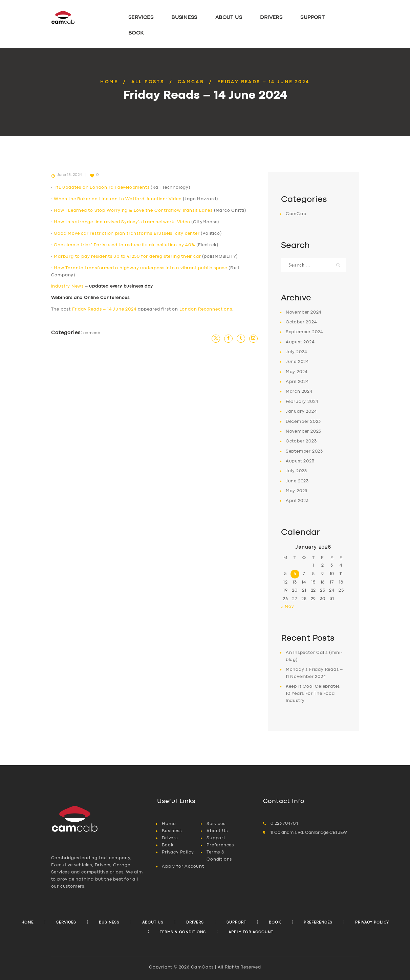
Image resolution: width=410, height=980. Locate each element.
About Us (217, 831)
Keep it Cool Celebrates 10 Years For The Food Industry (313, 694)
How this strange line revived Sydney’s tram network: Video (122, 222)
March (299, 392)
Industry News (67, 286)
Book (168, 845)
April (297, 382)
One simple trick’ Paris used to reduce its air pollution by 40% (124, 245)
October (301, 322)
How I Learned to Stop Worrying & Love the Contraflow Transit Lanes (133, 211)
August (300, 342)
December (303, 422)
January (301, 412)
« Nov (287, 607)
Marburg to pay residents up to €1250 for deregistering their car (127, 257)
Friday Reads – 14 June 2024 (104, 309)
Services (216, 824)
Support (216, 838)
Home (109, 82)
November (304, 312)
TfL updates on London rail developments (102, 188)
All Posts (148, 82)
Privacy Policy (178, 852)
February (302, 402)
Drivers (170, 838)
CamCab (191, 82)
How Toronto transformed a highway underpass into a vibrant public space (141, 268)
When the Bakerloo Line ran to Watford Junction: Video (118, 199)
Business (172, 831)
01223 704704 (284, 824)
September (305, 332)
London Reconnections (206, 309)
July (297, 352)
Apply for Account (183, 867)
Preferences (220, 845)
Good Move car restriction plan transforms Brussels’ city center (127, 234)
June (297, 362)
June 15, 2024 (70, 175)
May (297, 372)
